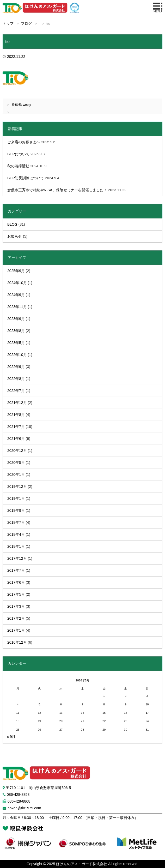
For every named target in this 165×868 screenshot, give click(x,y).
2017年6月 (16, 582)
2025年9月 (16, 271)
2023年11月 (17, 307)
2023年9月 (16, 319)
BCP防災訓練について (26, 178)
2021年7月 (16, 427)
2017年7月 (16, 570)
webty (27, 105)
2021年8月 (16, 415)
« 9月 (11, 737)
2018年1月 (16, 546)
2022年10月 (17, 355)
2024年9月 (16, 295)
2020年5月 (16, 463)
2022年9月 (16, 367)
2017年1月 (16, 630)
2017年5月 (16, 594)
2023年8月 (16, 331)
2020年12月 (17, 451)
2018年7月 (16, 522)
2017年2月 (16, 618)
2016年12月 (17, 642)
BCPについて (18, 154)
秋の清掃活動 (18, 166)
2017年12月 (17, 558)
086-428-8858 (18, 795)
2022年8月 (16, 379)
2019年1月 (16, 498)
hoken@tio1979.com (24, 808)
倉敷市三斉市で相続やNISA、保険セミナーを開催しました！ (57, 190)
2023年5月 (16, 343)
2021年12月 (17, 403)
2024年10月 (17, 283)
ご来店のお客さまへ (24, 142)
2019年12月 (17, 487)
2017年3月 (16, 606)
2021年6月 (16, 439)
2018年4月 (16, 534)
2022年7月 (16, 391)
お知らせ (15, 236)
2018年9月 (16, 510)
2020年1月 (16, 475)
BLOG (12, 224)
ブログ (26, 23)
